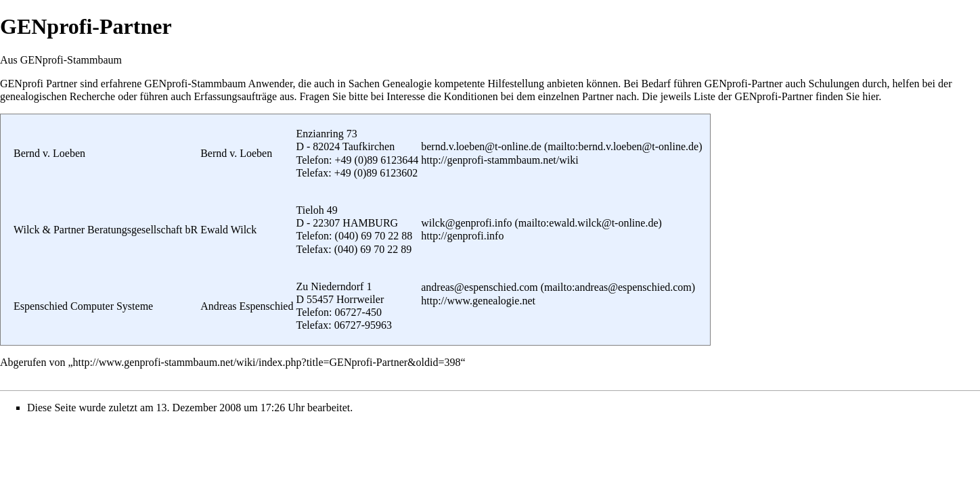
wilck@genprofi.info (466, 223)
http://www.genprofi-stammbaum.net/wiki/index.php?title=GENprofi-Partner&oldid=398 (267, 362)
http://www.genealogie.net (478, 301)
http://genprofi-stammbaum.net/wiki (499, 160)
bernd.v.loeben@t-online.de (481, 146)
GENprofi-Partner (744, 84)
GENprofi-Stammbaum (195, 84)
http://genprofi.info (462, 236)
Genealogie (407, 84)
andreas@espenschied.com (479, 287)
